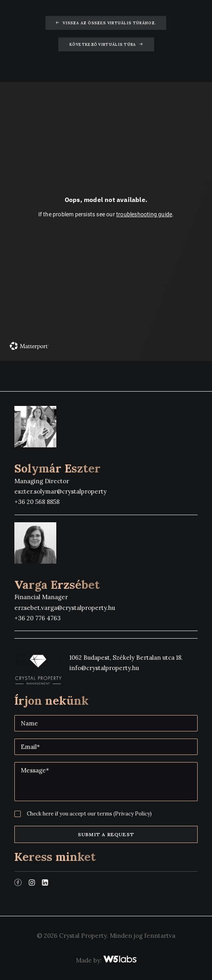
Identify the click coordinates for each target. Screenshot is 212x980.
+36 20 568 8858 (37, 502)
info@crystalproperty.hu (104, 668)
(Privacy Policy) (133, 814)
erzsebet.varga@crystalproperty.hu (65, 608)
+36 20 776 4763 (38, 618)
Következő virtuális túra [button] (106, 45)
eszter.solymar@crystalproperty (60, 491)
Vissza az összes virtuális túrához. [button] (106, 23)
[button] (18, 883)
